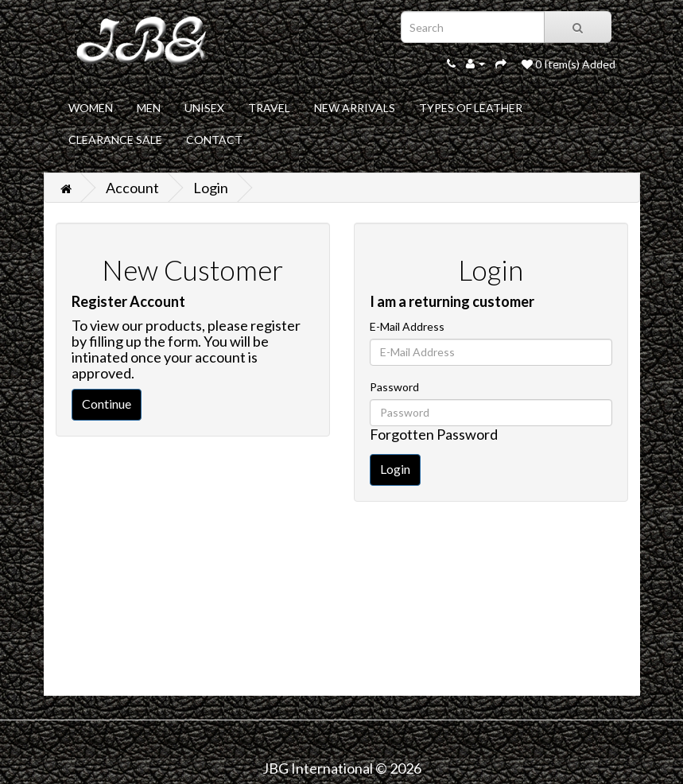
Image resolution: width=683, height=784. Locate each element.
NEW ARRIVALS (355, 108)
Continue (107, 404)
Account (132, 188)
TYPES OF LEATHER (471, 108)
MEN (149, 108)
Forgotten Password (434, 434)
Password (394, 387)
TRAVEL (269, 108)
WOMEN (91, 108)
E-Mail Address (407, 326)
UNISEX (204, 108)
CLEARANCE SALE (115, 140)
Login (211, 188)
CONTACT (214, 140)
